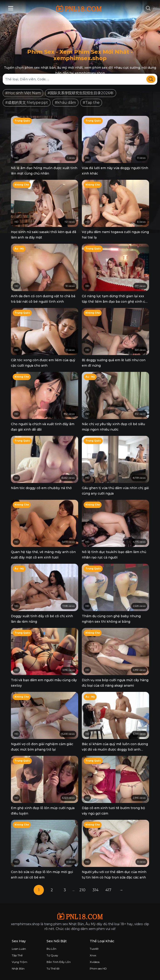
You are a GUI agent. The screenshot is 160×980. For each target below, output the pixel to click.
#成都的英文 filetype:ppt (27, 103)
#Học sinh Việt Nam (23, 93)
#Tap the (91, 103)
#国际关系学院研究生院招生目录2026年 (81, 93)
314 (95, 890)
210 (82, 890)
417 (108, 890)
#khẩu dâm (65, 103)
